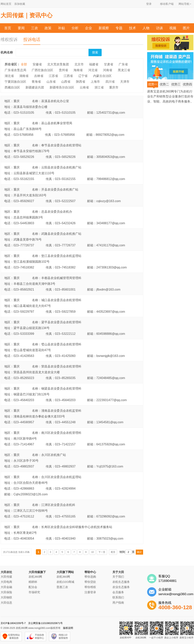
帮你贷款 (90, 582)
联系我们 (118, 597)
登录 (149, 4)
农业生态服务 (121, 587)
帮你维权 (90, 587)
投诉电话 (32, 40)
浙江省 (99, 87)
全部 (24, 64)
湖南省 (24, 76)
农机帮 (90, 38)
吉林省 (39, 76)
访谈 (159, 28)
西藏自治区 (12, 87)
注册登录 (90, 592)
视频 (173, 28)
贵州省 (63, 70)
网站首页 (6, 4)
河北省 (93, 70)
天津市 (125, 82)
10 (92, 552)
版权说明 (68, 628)
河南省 (108, 70)
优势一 (153, 85)
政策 (48, 28)
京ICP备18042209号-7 (13, 623)
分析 (75, 28)
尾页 (113, 552)
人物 (146, 28)
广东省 (123, 64)
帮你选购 (90, 577)
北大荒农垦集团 (58, 64)
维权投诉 (9, 40)
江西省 (68, 76)
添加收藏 (20, 4)
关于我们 (118, 577)
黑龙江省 (124, 70)
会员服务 (118, 592)
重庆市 (114, 87)
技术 (132, 28)
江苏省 (53, 76)
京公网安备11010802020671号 (45, 623)
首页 (8, 28)
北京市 (79, 64)
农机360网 (35, 577)
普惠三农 (62, 587)
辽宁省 (83, 76)
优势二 (164, 84)
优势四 (187, 84)
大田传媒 (6, 577)
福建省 (94, 64)
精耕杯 (33, 582)
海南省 (78, 70)
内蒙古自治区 (102, 76)
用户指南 (118, 603)
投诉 (105, 38)
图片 (186, 28)
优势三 (176, 84)
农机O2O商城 (65, 582)
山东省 (51, 82)
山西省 (66, 82)
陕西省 (81, 82)
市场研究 (34, 592)
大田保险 (6, 592)
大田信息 (6, 603)
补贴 (62, 28)
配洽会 (33, 587)
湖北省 (9, 76)
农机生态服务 (121, 582)
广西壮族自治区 (42, 70)
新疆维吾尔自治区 (62, 87)
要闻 (21, 28)
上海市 (95, 82)
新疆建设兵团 (35, 87)
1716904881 (167, 581)
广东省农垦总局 (15, 70)
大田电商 (6, 582)
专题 (119, 28)
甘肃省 (109, 64)
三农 (35, 28)
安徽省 (37, 64)
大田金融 (6, 587)
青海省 (36, 82)
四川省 (110, 82)
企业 (89, 28)
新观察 (104, 28)
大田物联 (6, 597)
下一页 (102, 552)
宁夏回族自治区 (15, 82)
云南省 (84, 87)
